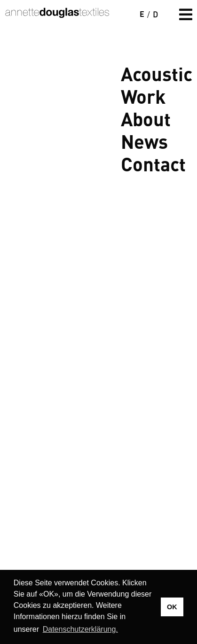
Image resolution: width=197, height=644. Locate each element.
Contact (153, 163)
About (146, 118)
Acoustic (157, 73)
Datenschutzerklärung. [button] (80, 629)
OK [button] (172, 607)
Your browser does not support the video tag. (98, 123)
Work (143, 96)
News (144, 141)
